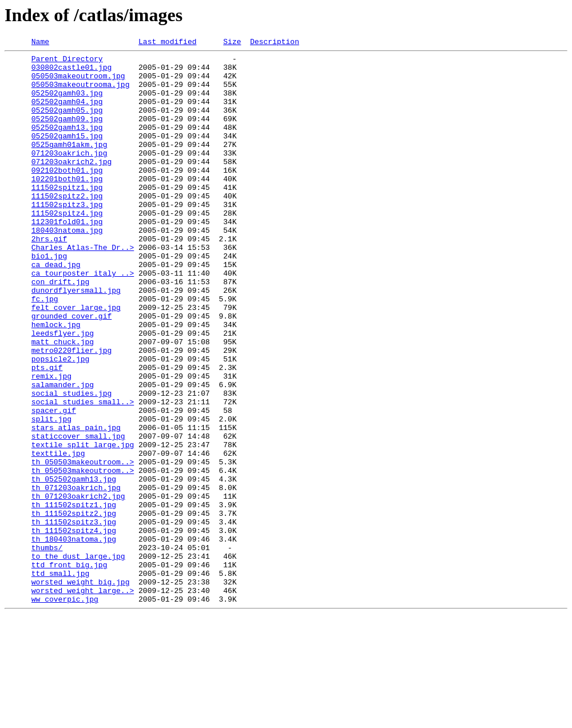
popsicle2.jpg (60, 422)
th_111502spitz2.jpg (74, 607)
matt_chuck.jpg (63, 401)
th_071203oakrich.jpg (76, 576)
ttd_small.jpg (60, 679)
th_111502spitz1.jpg (74, 597)
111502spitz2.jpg (67, 226)
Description (275, 43)
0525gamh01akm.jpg (69, 165)
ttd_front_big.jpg (69, 669)
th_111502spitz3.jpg (74, 618)
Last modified (167, 43)
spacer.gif (54, 484)
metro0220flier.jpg (71, 412)
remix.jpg (51, 443)
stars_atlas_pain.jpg (76, 504)
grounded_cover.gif (71, 371)
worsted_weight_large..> (83, 700)
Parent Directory (67, 62)
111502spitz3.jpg (67, 237)
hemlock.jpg (56, 381)
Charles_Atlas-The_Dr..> (83, 288)
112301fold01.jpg (67, 257)
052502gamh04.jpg (67, 113)
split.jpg (51, 494)
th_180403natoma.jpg (74, 638)
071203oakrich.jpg (69, 175)
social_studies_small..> (83, 474)
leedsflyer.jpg (63, 391)
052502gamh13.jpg (67, 144)
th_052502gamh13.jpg (74, 566)
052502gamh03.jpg (67, 103)
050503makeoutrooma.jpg (81, 93)
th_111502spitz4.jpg (74, 628)
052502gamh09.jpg (67, 134)
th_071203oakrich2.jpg (78, 587)
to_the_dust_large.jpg (78, 659)
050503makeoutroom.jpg (78, 82)
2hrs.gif (49, 278)
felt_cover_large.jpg (76, 360)
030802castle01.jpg (71, 72)
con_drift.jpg (60, 329)
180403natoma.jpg (67, 268)
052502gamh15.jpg (67, 154)
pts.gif (47, 432)
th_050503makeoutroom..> (83, 546)
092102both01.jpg (67, 196)
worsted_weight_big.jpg (81, 690)
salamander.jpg (63, 453)
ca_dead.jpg (56, 309)
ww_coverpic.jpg (65, 710)
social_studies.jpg (71, 463)
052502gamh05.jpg (67, 124)
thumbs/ (47, 649)
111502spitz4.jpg (67, 247)
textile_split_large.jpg (83, 525)
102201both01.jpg (67, 206)
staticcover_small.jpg (78, 515)
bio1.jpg (49, 299)
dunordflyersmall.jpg (76, 340)
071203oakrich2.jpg (71, 185)
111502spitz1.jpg (67, 216)
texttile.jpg (58, 535)
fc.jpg (45, 350)
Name (40, 43)
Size (232, 43)
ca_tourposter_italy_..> (83, 319)
